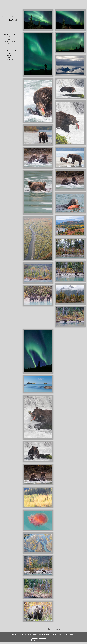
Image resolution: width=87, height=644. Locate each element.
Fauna (10, 32)
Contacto (10, 60)
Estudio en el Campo (10, 51)
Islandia (10, 36)
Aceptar (34, 640)
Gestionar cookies (51, 640)
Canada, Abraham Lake (10, 42)
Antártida (10, 43)
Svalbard (10, 38)
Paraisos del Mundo (10, 34)
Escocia (10, 40)
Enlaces (10, 55)
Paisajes (10, 30)
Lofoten (10, 45)
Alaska (10, 47)
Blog (10, 53)
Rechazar (43, 640)
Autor (10, 58)
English (58, 629)
